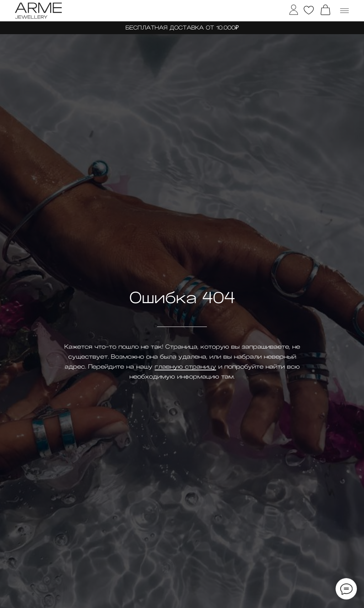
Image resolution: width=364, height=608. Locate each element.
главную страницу (185, 367)
